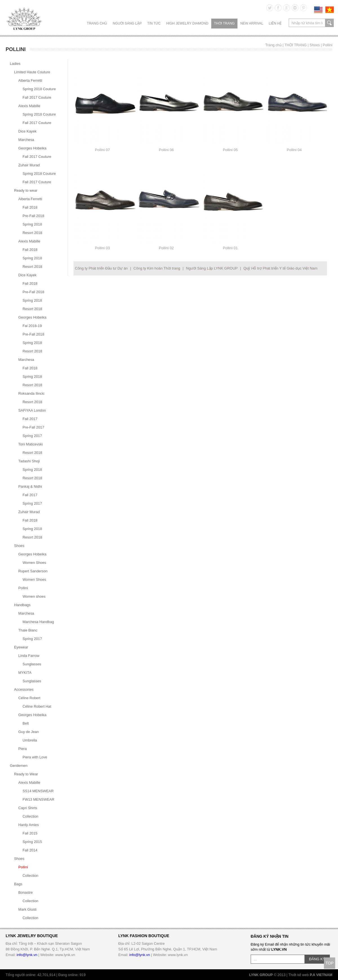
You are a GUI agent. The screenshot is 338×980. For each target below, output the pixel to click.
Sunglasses (32, 664)
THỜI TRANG (224, 23)
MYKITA (25, 673)
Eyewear (21, 647)
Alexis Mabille (29, 106)
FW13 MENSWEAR (38, 799)
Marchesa (26, 140)
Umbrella (30, 740)
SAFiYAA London (32, 410)
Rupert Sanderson (33, 571)
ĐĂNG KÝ (317, 959)
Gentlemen (19, 766)
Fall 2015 (30, 833)
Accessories (24, 689)
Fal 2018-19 (32, 326)
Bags (18, 884)
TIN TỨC (154, 23)
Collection (30, 816)
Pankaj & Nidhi (30, 486)
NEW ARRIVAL (252, 23)
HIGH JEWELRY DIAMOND (187, 23)
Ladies (15, 64)
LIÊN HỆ (275, 23)
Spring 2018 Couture (39, 89)
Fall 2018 (30, 207)
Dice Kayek (27, 131)
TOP (330, 963)
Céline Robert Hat (37, 706)
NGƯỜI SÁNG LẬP (127, 23)
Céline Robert (29, 698)
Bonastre (25, 892)
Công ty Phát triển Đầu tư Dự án (101, 268)
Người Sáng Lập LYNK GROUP (212, 268)
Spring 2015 (32, 842)
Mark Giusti (27, 909)
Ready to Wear (26, 774)
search (329, 23)
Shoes (315, 45)
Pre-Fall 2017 (33, 427)
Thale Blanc (28, 630)
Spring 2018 (32, 224)
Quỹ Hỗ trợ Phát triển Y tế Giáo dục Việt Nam (280, 268)
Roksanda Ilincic (31, 393)
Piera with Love (35, 757)
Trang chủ (97, 23)
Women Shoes (34, 563)
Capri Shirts (28, 808)
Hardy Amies (29, 825)
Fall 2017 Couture (37, 97)
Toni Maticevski (31, 444)
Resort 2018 (32, 233)
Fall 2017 (30, 419)
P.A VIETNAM (321, 975)
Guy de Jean (29, 732)
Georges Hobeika (32, 148)
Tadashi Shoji (29, 461)
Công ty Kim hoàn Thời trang (157, 268)
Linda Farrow (29, 656)
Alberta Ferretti (30, 80)
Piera (23, 749)
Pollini (328, 45)
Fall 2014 (30, 850)
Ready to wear (26, 190)
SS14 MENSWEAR (38, 791)
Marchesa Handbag (38, 622)
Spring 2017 (32, 436)
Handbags (22, 605)
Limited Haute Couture (32, 72)
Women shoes (34, 596)
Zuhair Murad (29, 165)
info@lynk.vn (27, 955)
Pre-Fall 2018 (33, 216)
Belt (26, 723)
